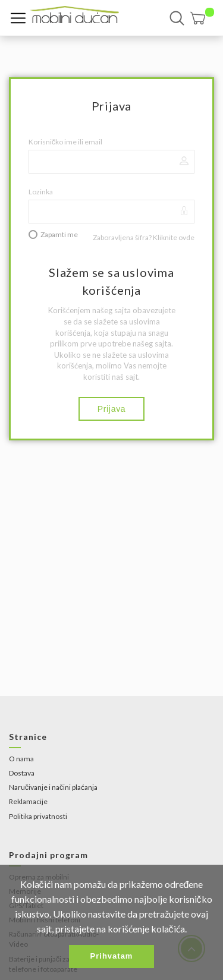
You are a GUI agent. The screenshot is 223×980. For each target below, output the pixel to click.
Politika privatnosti (38, 816)
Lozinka (41, 192)
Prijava (112, 409)
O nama (21, 759)
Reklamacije (28, 801)
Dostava (22, 773)
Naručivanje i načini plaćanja (53, 787)
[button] (202, 18)
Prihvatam (112, 956)
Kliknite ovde (174, 237)
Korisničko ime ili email (65, 142)
